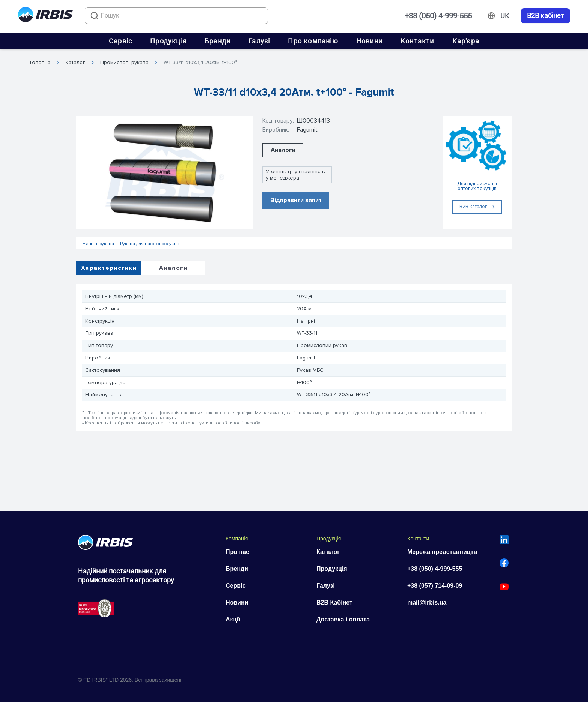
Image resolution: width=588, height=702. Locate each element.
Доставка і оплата (343, 619)
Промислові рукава (124, 63)
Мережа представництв (442, 552)
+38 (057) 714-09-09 (435, 586)
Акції (233, 619)
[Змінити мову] (505, 16)
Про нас (238, 552)
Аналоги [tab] (173, 268)
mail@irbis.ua (427, 602)
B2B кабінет (545, 16)
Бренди (218, 41)
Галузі (259, 41)
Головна (40, 63)
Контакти (417, 41)
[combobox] (176, 16)
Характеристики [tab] (109, 268)
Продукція (168, 41)
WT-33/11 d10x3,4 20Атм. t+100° (200, 63)
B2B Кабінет (334, 602)
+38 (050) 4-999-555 (438, 16)
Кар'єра (466, 41)
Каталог (75, 63)
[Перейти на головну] (45, 16)
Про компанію (313, 41)
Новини (369, 41)
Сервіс (120, 41)
